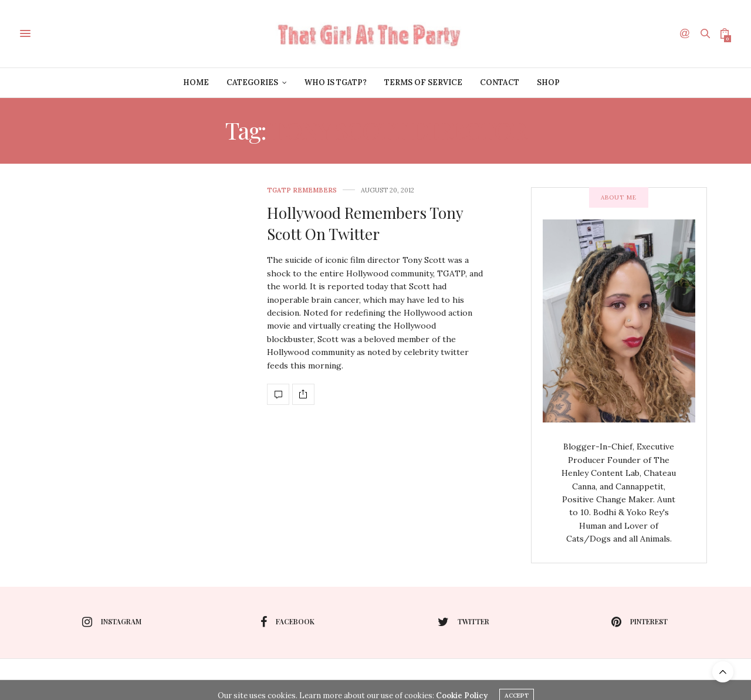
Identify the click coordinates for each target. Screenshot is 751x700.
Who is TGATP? (336, 82)
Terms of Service (423, 82)
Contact (500, 82)
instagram (112, 622)
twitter (464, 622)
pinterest (640, 622)
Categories (252, 82)
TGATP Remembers (302, 190)
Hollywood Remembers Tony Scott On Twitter (365, 223)
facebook (287, 622)
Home (196, 82)
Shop (548, 82)
